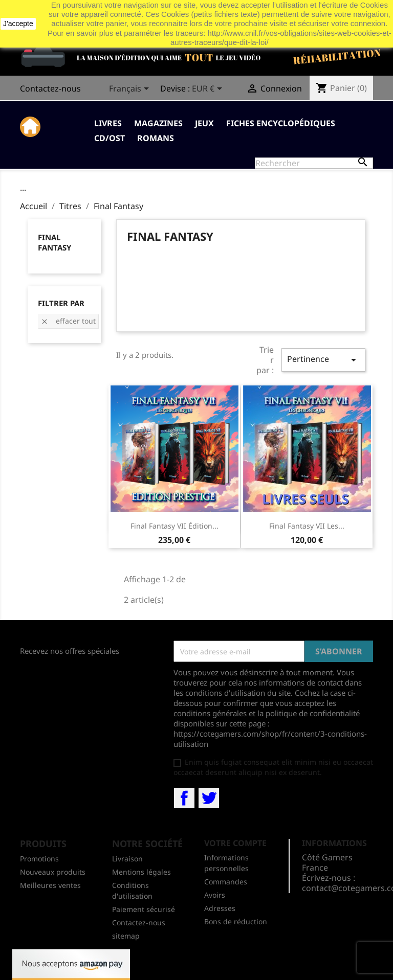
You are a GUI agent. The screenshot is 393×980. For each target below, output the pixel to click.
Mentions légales (141, 872)
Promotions (39, 859)
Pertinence (323, 360)
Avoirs (215, 895)
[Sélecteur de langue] (131, 89)
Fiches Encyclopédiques (281, 123)
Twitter (209, 798)
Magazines (158, 123)
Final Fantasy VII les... (307, 526)
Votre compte (235, 843)
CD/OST (110, 138)
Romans (156, 138)
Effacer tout (68, 321)
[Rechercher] (314, 163)
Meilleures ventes (50, 885)
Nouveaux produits (53, 872)
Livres (108, 123)
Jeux (204, 123)
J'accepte (18, 24)
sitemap (126, 936)
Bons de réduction (236, 921)
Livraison (127, 859)
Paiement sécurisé (144, 909)
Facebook (184, 798)
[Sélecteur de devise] (209, 89)
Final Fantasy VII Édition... (174, 526)
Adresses (220, 908)
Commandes (226, 882)
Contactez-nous (50, 88)
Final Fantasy (54, 242)
